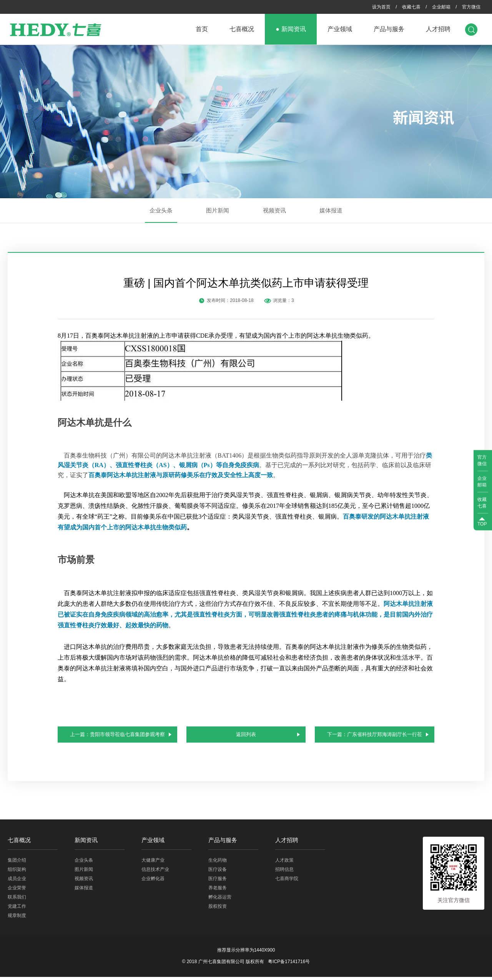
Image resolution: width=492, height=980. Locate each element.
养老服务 (218, 891)
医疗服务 (218, 882)
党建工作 (17, 909)
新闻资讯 (294, 29)
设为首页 (381, 7)
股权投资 (218, 909)
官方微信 (471, 7)
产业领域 (340, 29)
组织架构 (17, 872)
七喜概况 (242, 29)
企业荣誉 (17, 891)
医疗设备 (218, 872)
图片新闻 (218, 210)
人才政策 (284, 863)
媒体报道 (331, 210)
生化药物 (218, 863)
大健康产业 (153, 863)
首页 (202, 29)
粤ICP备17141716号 (289, 965)
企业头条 (161, 210)
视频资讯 (274, 210)
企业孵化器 (153, 882)
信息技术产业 (155, 872)
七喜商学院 (287, 882)
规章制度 (17, 919)
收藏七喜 (411, 7)
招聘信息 (284, 872)
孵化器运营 (220, 900)
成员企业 (17, 882)
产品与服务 (389, 29)
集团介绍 (17, 863)
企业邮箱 (441, 7)
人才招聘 (438, 29)
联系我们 (17, 900)
